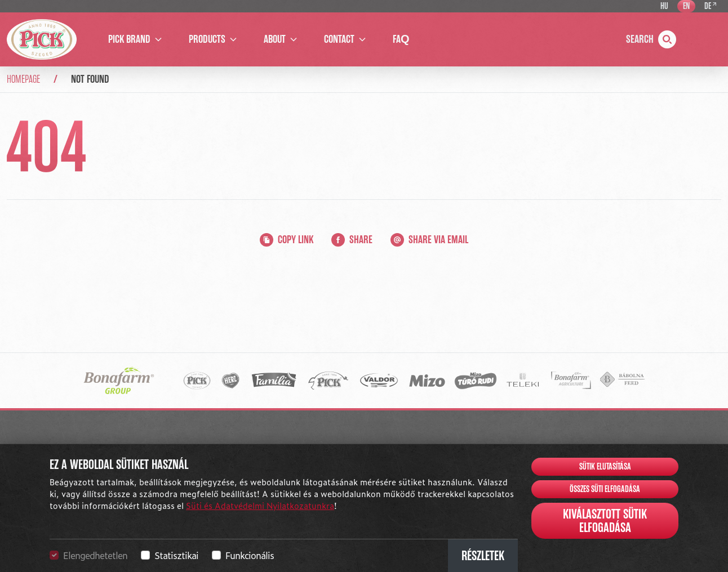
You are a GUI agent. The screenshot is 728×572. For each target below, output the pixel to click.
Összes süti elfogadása (605, 489)
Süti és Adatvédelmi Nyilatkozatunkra (260, 505)
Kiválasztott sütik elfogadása (605, 521)
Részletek (483, 556)
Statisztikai (176, 555)
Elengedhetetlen (95, 555)
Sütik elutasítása (605, 467)
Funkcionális (250, 555)
